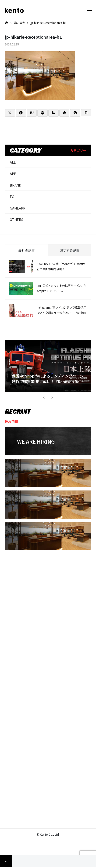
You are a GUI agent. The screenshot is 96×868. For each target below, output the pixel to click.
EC (12, 197)
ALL (13, 162)
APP (13, 174)
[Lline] (43, 113)
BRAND (16, 185)
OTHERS (16, 220)
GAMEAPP (18, 208)
